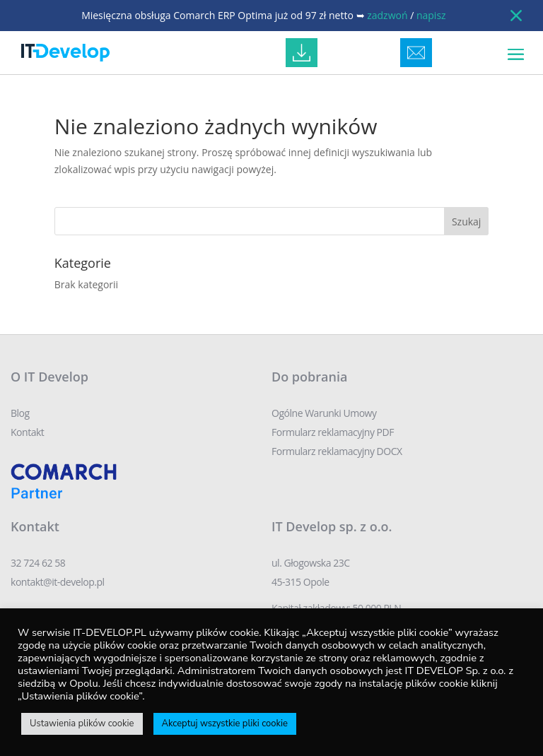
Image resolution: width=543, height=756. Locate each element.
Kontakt (27, 432)
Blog (20, 413)
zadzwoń (387, 15)
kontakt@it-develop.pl (58, 582)
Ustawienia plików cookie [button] (82, 723)
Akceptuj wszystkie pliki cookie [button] (225, 723)
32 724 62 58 (38, 563)
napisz (431, 15)
